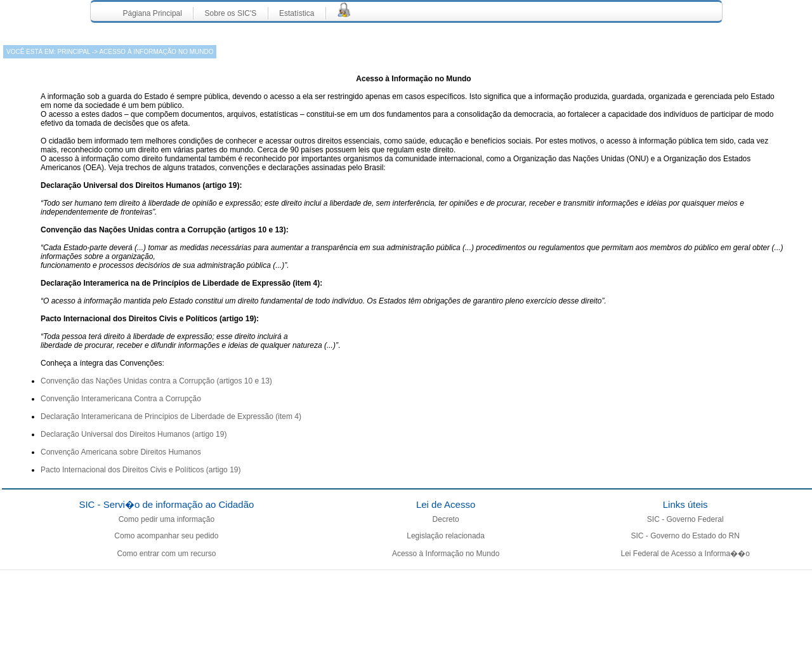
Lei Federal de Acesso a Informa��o (685, 554)
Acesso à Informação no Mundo (446, 554)
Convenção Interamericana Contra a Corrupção (121, 399)
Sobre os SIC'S (231, 13)
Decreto (446, 519)
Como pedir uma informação (167, 519)
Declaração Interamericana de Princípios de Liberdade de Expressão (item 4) (171, 416)
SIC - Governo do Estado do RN (685, 536)
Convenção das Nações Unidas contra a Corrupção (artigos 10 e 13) (156, 381)
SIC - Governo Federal (685, 519)
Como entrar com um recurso (166, 554)
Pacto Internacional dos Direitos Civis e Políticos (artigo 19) (141, 470)
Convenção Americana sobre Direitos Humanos (121, 452)
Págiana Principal (153, 13)
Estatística (297, 13)
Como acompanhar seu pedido (166, 536)
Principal (73, 52)
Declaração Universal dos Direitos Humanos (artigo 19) (134, 434)
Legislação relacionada (446, 536)
